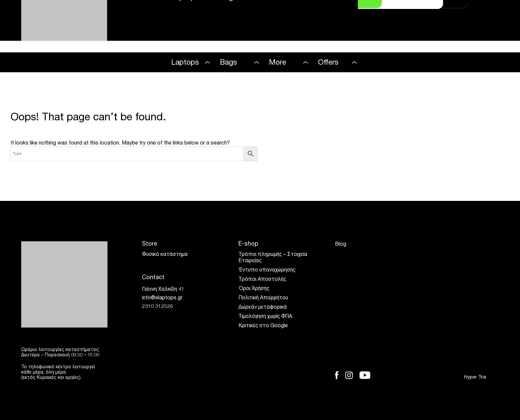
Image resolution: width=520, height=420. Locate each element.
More (278, 63)
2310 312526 (158, 307)
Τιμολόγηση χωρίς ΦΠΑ (265, 317)
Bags (228, 63)
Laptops (185, 63)
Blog (341, 245)
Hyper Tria (481, 377)
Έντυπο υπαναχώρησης (267, 270)
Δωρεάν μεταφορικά (263, 308)
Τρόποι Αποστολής (262, 280)
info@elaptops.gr (162, 298)
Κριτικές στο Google (263, 326)
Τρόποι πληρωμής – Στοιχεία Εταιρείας (273, 258)
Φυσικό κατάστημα (165, 255)
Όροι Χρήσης (254, 289)
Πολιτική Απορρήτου (263, 298)
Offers (328, 63)
